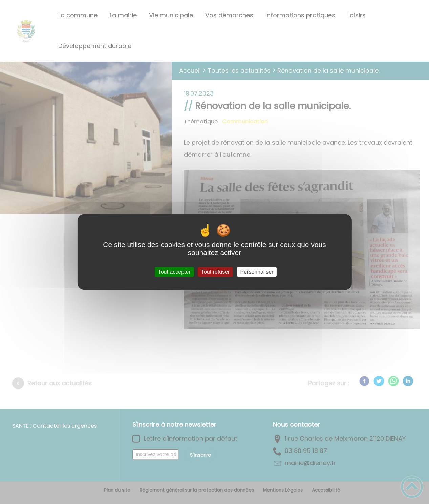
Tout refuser (215, 272)
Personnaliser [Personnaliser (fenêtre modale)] (257, 272)
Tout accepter (174, 272)
